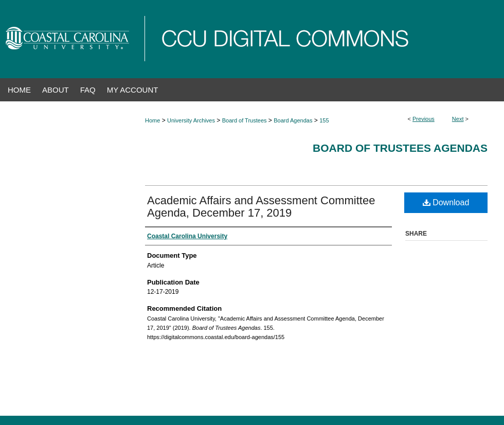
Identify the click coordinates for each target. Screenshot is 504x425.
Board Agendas (293, 120)
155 (324, 120)
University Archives (191, 120)
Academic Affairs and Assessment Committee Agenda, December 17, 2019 (261, 207)
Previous (424, 119)
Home (152, 120)
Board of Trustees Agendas (400, 148)
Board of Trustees (245, 120)
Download (446, 202)
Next (458, 119)
